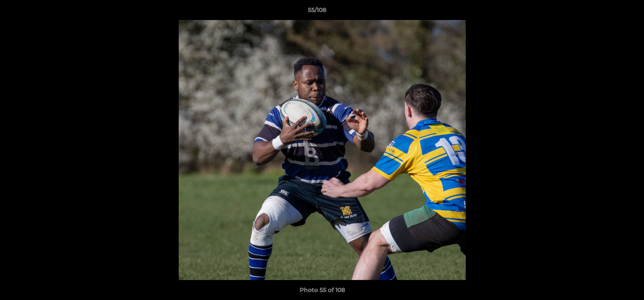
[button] (609, 12)
